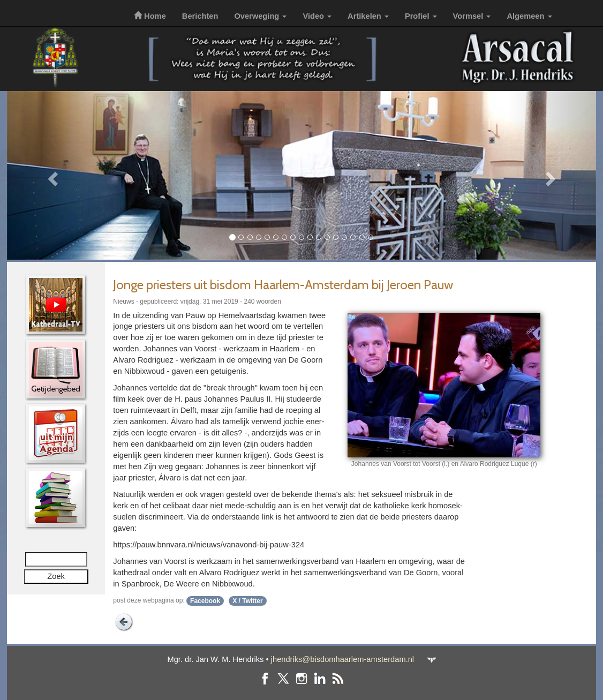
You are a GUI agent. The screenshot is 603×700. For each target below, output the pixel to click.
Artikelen (368, 16)
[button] (51, 175)
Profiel (421, 16)
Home (150, 16)
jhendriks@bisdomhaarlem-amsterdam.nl (342, 659)
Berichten (200, 16)
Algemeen (529, 16)
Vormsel (472, 16)
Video (317, 16)
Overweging (260, 16)
